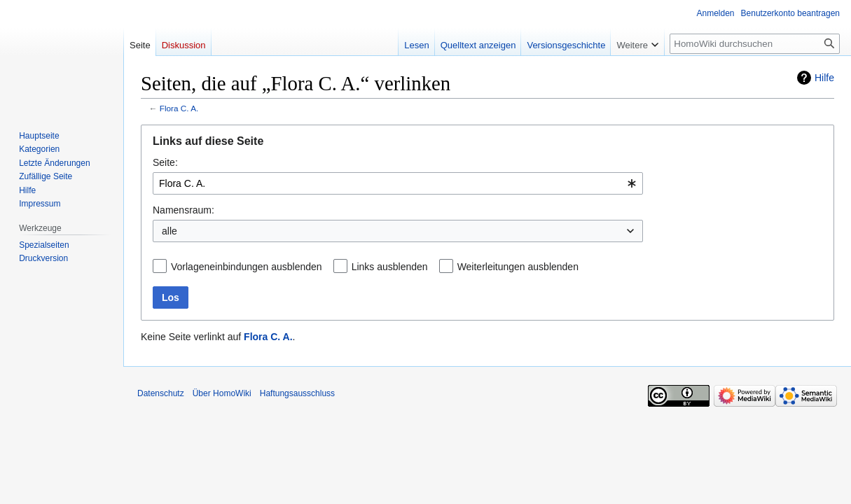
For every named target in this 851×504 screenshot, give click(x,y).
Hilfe (824, 78)
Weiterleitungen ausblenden (518, 267)
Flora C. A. (179, 108)
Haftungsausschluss (297, 393)
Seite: (165, 162)
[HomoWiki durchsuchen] (755, 44)
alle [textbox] (169, 231)
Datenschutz (161, 393)
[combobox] (398, 183)
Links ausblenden (390, 267)
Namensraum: (184, 210)
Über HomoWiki (222, 393)
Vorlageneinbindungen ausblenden (247, 267)
